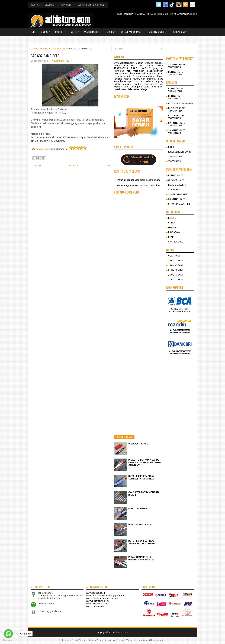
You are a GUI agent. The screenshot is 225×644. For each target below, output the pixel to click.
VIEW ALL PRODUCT (139, 444)
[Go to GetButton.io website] (8, 640)
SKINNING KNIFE (177, 199)
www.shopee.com (95, 606)
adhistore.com (43, 149)
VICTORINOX (175, 161)
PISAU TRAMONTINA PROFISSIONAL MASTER (141, 558)
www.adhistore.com (124, 63)
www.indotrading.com (97, 601)
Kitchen (112, 31)
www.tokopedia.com (97, 603)
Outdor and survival (134, 31)
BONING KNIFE (176, 175)
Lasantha (111, 640)
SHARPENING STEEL (179, 194)
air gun (44, 49)
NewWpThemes (80, 640)
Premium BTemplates (127, 640)
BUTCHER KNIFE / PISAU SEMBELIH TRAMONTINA (142, 542)
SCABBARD (174, 190)
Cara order (66, 5)
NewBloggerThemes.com (151, 640)
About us (35, 5)
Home (33, 32)
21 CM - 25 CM (175, 270)
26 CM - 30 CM (175, 275)
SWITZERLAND (176, 242)
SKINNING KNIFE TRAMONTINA (177, 124)
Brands (47, 31)
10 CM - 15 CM (175, 261)
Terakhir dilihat (124, 437)
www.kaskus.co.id (95, 593)
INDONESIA (174, 232)
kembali (37, 165)
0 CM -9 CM (174, 256)
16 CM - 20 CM (175, 265)
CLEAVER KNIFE (176, 180)
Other (36, 38)
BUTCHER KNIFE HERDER (181, 103)
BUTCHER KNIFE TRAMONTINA (176, 109)
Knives (76, 31)
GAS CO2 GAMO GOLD (45, 56)
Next (108, 165)
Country (62, 31)
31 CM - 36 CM (175, 280)
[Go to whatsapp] (8, 634)
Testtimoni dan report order (91, 5)
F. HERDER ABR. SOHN (180, 152)
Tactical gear (181, 31)
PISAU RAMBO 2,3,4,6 (140, 525)
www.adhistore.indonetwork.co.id (103, 598)
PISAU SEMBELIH (177, 185)
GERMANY (173, 227)
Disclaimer (50, 5)
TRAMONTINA (175, 157)
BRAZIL (172, 218)
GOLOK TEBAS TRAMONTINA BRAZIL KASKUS (139, 67)
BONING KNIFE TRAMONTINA (176, 73)
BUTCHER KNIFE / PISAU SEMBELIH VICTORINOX (141, 477)
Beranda (73, 165)
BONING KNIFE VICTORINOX (176, 97)
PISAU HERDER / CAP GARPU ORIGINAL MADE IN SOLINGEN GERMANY (145, 463)
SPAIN (171, 237)
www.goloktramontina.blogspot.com (105, 596)
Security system (159, 31)
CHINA (172, 223)
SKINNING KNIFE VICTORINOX (177, 66)
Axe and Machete (94, 31)
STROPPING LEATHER (179, 204)
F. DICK (172, 147)
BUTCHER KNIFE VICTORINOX (176, 117)
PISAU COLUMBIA (138, 508)
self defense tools (58, 49)
